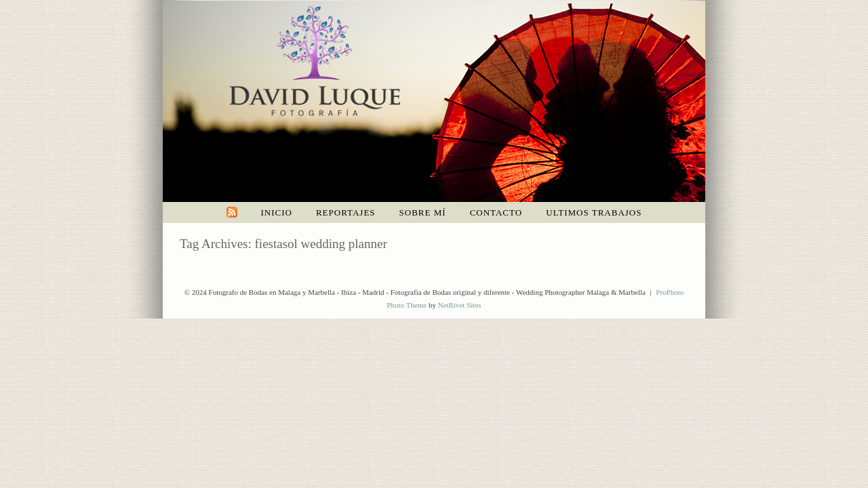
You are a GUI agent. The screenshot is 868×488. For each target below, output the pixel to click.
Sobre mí (423, 212)
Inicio (277, 212)
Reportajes (346, 212)
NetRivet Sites (460, 305)
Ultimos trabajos (594, 212)
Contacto (496, 212)
